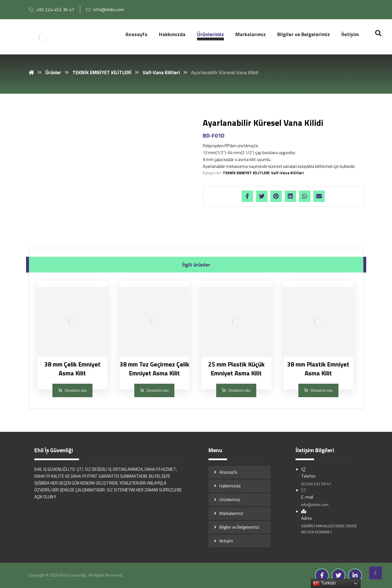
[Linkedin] (355, 575)
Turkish (324, 583)
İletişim (226, 541)
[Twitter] (338, 575)
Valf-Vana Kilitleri (287, 173)
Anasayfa (228, 472)
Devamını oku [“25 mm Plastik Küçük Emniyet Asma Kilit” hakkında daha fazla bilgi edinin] (240, 390)
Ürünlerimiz (230, 500)
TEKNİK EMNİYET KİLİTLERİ (246, 173)
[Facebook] (322, 575)
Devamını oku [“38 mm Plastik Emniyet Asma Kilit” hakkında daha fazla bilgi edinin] (322, 390)
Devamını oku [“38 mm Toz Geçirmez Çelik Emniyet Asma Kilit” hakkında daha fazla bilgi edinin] (158, 390)
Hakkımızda (230, 486)
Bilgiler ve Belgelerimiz (239, 527)
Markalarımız (231, 513)
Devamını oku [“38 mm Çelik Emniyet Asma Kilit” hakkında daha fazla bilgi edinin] (76, 390)
